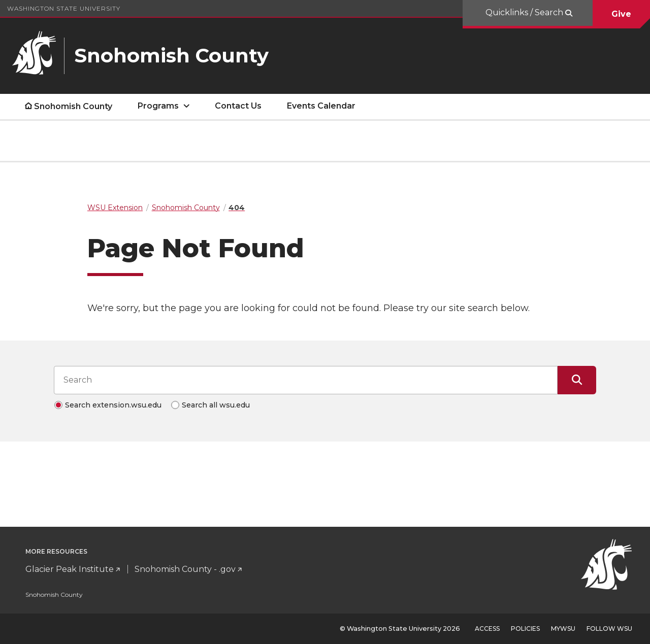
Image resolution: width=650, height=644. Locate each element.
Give (621, 14)
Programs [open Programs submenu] (158, 106)
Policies (525, 629)
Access (487, 629)
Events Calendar (321, 106)
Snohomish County (73, 106)
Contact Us (238, 106)
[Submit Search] (577, 380)
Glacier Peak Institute (70, 569)
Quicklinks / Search (525, 12)
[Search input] (306, 380)
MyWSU (563, 629)
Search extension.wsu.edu (113, 405)
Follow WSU (609, 629)
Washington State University (64, 8)
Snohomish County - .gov (185, 569)
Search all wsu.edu (216, 405)
